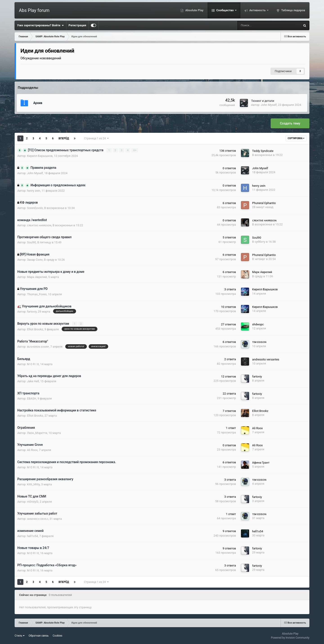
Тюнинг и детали (263, 101)
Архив (38, 103)
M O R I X (33, 364)
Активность (258, 10)
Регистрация (77, 25)
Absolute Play (194, 10)
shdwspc (258, 324)
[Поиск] (254, 25)
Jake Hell (33, 381)
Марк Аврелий (37, 277)
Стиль (20, 636)
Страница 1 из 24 (96, 138)
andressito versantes (266, 359)
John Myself (269, 105)
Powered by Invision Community (290, 637)
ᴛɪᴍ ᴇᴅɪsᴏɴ (259, 342)
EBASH (32, 398)
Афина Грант (261, 462)
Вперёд (64, 138)
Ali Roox (258, 428)
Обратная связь (39, 636)
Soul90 (31, 242)
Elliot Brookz (35, 329)
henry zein (34, 190)
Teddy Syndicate (263, 151)
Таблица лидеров (293, 10)
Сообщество (225, 10)
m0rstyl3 (33, 501)
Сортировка (296, 138)
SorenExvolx (35, 208)
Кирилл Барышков (40, 156)
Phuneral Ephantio (264, 203)
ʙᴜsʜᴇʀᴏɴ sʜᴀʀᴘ (38, 347)
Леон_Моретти (37, 433)
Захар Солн (35, 260)
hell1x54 (33, 536)
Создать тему (290, 123)
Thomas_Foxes (37, 294)
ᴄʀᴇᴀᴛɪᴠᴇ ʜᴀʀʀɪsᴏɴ (39, 225)
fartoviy (32, 311)
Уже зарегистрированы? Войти (40, 25)
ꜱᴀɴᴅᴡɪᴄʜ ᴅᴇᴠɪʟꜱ (38, 519)
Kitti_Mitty (33, 484)
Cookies (57, 636)
